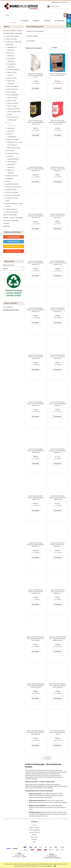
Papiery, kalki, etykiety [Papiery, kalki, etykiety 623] (12, 36)
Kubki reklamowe (14, 242)
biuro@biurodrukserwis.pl (54, 857)
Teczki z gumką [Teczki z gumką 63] (12, 78)
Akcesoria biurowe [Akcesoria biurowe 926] (11, 39)
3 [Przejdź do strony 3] (50, 758)
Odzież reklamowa (14, 237)
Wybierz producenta (9, 265)
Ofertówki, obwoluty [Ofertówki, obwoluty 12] (13, 70)
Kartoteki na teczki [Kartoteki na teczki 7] (13, 153)
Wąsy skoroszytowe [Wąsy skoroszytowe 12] (13, 139)
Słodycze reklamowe (14, 251)
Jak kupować (34, 837)
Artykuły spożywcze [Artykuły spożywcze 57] (11, 209)
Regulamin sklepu (34, 828)
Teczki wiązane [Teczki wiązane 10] (12, 92)
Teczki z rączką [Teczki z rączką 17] (12, 106)
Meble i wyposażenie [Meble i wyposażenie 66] (12, 212)
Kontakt (34, 835)
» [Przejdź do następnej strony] (53, 758)
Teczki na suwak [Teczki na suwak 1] (12, 98)
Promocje (7, 226)
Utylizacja (34, 839)
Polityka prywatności (34, 830)
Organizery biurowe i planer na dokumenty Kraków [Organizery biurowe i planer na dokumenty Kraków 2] (14, 111)
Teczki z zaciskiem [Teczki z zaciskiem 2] (13, 103)
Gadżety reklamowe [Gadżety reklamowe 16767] (10, 215)
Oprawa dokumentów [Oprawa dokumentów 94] (12, 184)
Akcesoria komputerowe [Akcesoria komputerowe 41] (13, 195)
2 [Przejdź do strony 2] (47, 758)
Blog (34, 842)
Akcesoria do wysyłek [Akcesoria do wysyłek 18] (12, 192)
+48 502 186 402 (53, 856)
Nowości (6, 223)
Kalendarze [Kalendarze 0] (11, 151)
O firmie (34, 825)
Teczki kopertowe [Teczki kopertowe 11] (12, 89)
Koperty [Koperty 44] (8, 181)
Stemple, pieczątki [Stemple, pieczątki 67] (11, 190)
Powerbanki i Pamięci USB (14, 246)
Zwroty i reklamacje (34, 832)
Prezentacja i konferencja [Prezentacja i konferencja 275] (13, 187)
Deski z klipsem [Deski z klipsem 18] (12, 162)
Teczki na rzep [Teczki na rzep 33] (12, 100)
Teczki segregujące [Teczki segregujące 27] (13, 95)
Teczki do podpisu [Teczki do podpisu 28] (13, 86)
